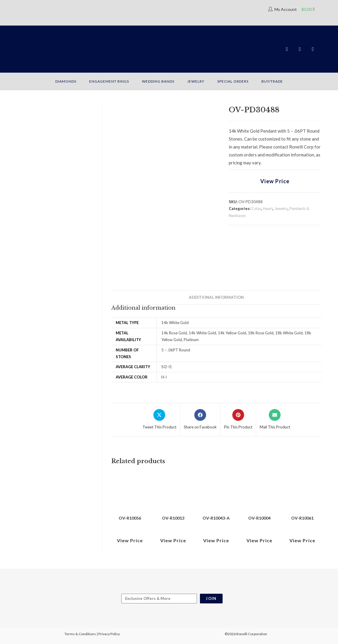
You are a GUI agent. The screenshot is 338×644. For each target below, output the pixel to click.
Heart (268, 208)
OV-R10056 (130, 518)
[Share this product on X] (159, 420)
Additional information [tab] (216, 297)
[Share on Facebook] (200, 420)
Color (256, 208)
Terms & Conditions (80, 634)
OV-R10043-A (216, 518)
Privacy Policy (109, 634)
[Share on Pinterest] (238, 420)
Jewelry (281, 208)
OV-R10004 (259, 518)
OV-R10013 (173, 518)
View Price (275, 181)
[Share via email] (275, 420)
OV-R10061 (302, 518)
